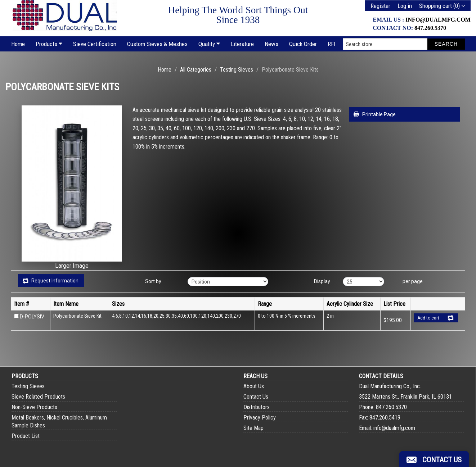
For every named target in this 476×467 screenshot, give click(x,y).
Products (49, 44)
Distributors (257, 407)
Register (380, 6)
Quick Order (303, 44)
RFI (332, 44)
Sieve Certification (95, 44)
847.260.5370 (430, 28)
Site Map (253, 428)
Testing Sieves (237, 70)
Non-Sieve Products (34, 407)
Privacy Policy (260, 418)
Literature (242, 44)
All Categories (196, 70)
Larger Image (72, 266)
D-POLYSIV (32, 317)
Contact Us (256, 397)
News (271, 44)
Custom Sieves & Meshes (157, 44)
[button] (434, 459)
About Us (254, 386)
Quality (209, 44)
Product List (26, 436)
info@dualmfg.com (438, 20)
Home (18, 44)
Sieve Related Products (38, 397)
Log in (405, 6)
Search (446, 44)
